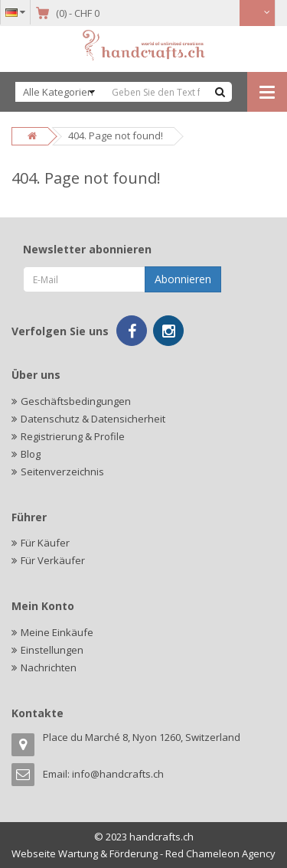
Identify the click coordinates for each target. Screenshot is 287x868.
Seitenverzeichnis (62, 472)
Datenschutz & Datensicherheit (93, 419)
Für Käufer (45, 543)
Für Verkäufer (53, 560)
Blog (31, 454)
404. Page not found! (116, 135)
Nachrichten (49, 667)
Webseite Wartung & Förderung (85, 853)
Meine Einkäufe (57, 632)
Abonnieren (183, 279)
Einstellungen (52, 650)
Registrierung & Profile (73, 436)
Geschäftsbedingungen (76, 401)
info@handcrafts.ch (118, 774)
